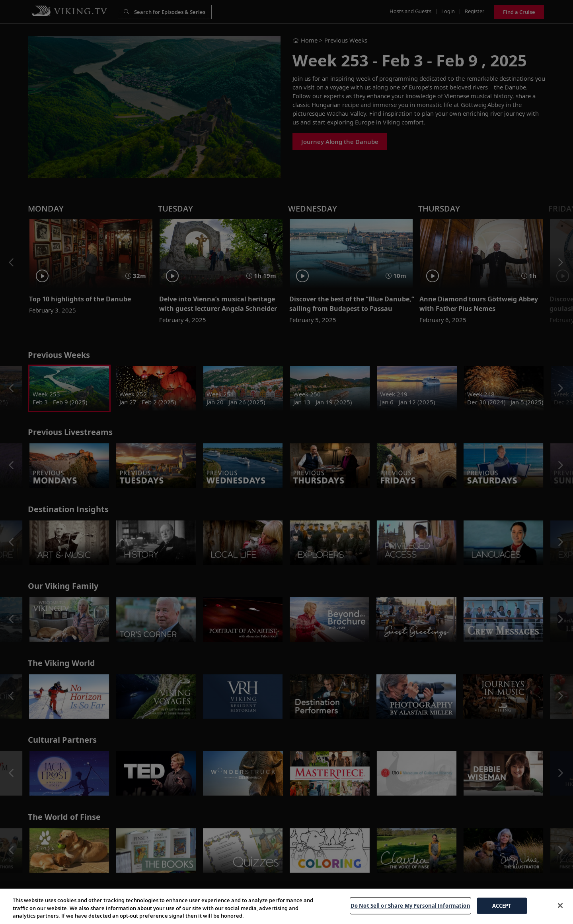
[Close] (560, 905)
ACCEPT (502, 905)
